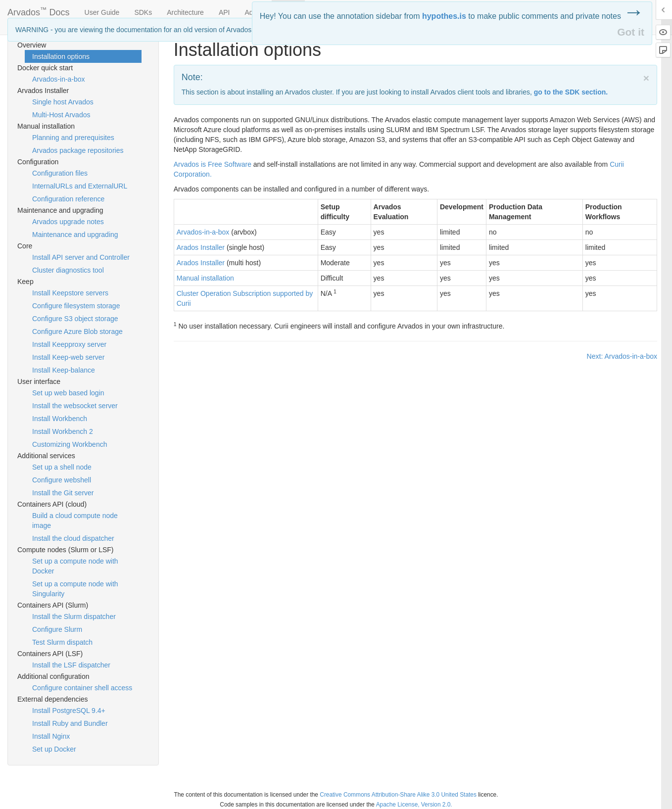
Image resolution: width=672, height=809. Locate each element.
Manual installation (205, 278)
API (224, 12)
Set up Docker (54, 749)
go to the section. (571, 92)
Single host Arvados (63, 102)
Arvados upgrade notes (68, 222)
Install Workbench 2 (63, 431)
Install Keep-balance (64, 370)
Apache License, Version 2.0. (414, 805)
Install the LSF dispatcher (71, 665)
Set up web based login (68, 393)
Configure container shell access (82, 688)
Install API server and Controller (81, 257)
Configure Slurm (57, 629)
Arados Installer (201, 247)
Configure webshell (62, 480)
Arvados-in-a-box (59, 79)
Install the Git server (63, 493)
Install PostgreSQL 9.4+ (69, 711)
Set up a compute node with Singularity (75, 589)
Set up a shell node (62, 467)
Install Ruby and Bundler (70, 723)
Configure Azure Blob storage (77, 332)
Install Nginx (51, 736)
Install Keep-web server (68, 357)
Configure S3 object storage (75, 319)
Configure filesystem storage (76, 306)
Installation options (61, 56)
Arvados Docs (39, 10)
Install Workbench (60, 419)
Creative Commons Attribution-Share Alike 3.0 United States (398, 795)
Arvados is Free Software (213, 164)
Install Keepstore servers (70, 293)
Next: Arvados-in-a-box (622, 356)
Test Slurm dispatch (62, 642)
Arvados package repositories (78, 150)
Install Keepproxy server (69, 344)
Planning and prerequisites (73, 138)
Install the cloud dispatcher (73, 538)
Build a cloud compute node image (75, 521)
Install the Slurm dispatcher (74, 617)
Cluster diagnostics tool (68, 270)
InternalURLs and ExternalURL (80, 186)
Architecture (185, 12)
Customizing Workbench (70, 444)
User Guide (102, 12)
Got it (631, 32)
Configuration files (60, 173)
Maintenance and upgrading (75, 235)
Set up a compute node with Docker (75, 566)
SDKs (143, 12)
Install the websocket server (75, 406)
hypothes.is (444, 16)
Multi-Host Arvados (61, 115)
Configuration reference (68, 199)
